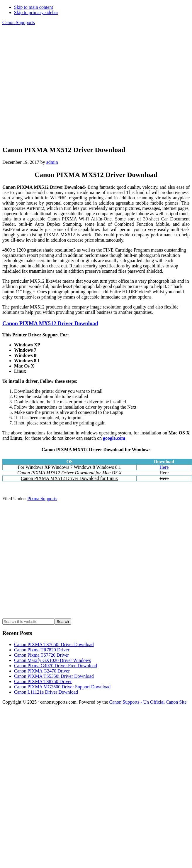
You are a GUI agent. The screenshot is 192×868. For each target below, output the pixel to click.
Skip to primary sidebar (36, 12)
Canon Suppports (19, 22)
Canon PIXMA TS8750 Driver (43, 681)
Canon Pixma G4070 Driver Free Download (56, 666)
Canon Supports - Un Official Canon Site (148, 702)
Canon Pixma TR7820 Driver (42, 650)
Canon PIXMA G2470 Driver (42, 671)
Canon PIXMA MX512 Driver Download (50, 323)
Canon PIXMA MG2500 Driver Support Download (62, 687)
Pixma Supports (42, 499)
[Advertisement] (55, 85)
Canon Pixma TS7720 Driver (41, 655)
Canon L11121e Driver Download (46, 692)
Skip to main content (34, 7)
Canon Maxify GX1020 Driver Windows (52, 660)
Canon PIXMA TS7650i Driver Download (54, 644)
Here (164, 467)
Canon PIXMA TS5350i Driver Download (54, 676)
